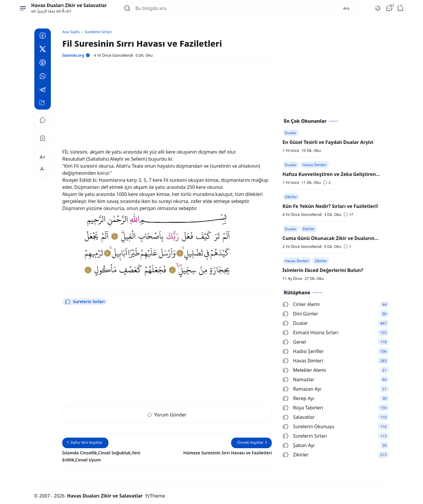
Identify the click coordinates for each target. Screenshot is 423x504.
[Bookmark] (43, 138)
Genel (294, 342)
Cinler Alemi (301, 304)
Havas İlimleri (315, 165)
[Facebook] (43, 36)
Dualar (291, 133)
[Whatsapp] (43, 77)
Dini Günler (300, 314)
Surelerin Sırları (85, 302)
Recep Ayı (298, 398)
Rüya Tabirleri (303, 408)
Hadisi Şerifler (303, 351)
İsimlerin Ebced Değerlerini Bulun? (323, 270)
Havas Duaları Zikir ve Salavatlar (69, 5)
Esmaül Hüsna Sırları (310, 332)
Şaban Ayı (299, 445)
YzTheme (155, 496)
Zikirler (291, 197)
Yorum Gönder (167, 415)
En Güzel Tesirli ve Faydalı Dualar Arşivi (328, 142)
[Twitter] (43, 50)
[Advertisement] (167, 107)
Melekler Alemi (304, 370)
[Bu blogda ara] (234, 8)
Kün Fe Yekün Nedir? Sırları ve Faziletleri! (330, 206)
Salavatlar (299, 417)
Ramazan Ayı (302, 389)
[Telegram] (43, 90)
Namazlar (298, 379)
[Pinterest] (43, 63)
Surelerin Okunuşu (308, 426)
